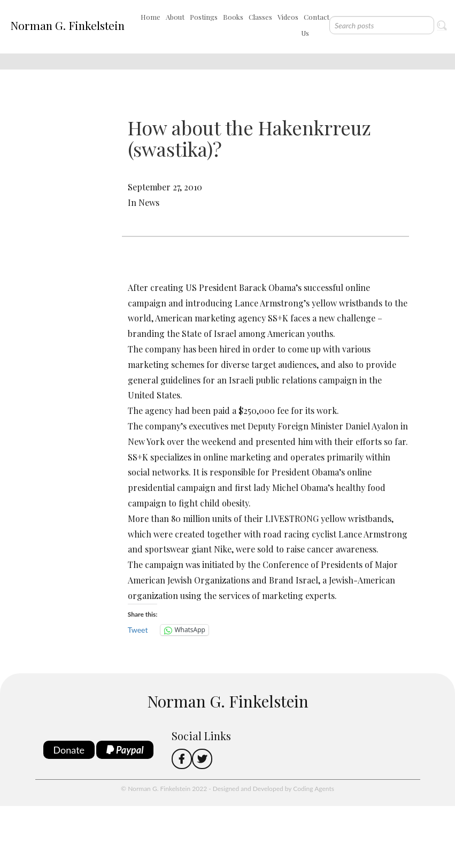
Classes (260, 17)
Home (151, 17)
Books (233, 17)
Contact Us (315, 25)
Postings (204, 17)
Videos (288, 17)
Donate (69, 750)
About (175, 17)
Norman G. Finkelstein (67, 25)
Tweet (138, 630)
